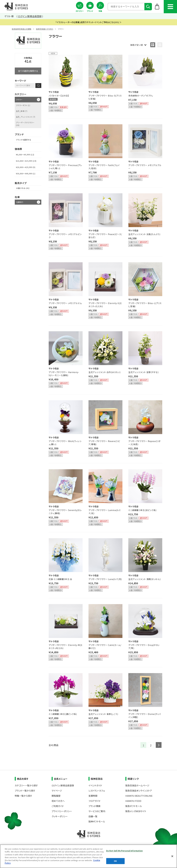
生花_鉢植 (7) (22, 111)
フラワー (19, 100)
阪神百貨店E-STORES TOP (16, 7)
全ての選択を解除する (28, 71)
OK (115, 861)
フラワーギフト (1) (23, 105)
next (159, 745)
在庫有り (20, 202)
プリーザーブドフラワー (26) (25, 124)
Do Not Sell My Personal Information (124, 851)
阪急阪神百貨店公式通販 (22, 29)
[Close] (172, 856)
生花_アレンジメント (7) (26, 117)
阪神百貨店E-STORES (45, 29)
